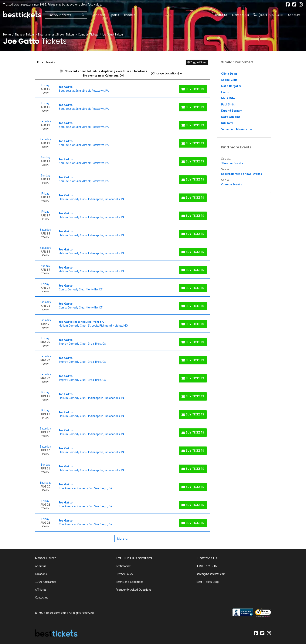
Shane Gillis (229, 80)
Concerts (98, 15)
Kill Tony (227, 123)
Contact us (42, 597)
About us (41, 566)
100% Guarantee (46, 582)
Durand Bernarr (232, 111)
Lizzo (225, 92)
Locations (41, 574)
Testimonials (124, 566)
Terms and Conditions (130, 582)
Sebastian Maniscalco (236, 129)
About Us (221, 15)
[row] (123, 89)
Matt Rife (228, 98)
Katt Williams (231, 117)
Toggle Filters (197, 62)
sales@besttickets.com (211, 574)
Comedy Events (232, 184)
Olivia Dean (229, 74)
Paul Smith (229, 104)
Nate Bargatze (231, 86)
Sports (114, 15)
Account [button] (294, 15)
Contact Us (240, 15)
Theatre (129, 15)
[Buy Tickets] (193, 89)
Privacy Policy (124, 574)
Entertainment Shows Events (242, 174)
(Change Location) (166, 73)
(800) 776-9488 (268, 15)
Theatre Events (232, 163)
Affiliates (41, 590)
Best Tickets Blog (208, 582)
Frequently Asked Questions (134, 590)
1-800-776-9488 (208, 566)
